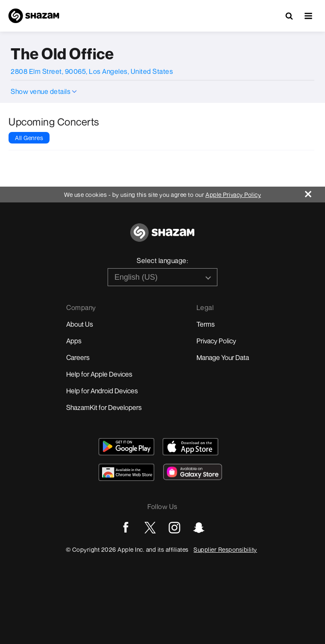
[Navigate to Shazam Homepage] (34, 16)
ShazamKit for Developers (104, 407)
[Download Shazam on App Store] (190, 447)
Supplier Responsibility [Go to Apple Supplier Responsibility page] (225, 549)
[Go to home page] (162, 237)
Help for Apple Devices (99, 374)
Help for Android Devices (102, 391)
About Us (80, 324)
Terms (206, 324)
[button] (308, 16)
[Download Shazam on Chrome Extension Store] (126, 472)
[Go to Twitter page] (150, 528)
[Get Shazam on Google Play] (126, 447)
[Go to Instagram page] (174, 528)
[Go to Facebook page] (126, 528)
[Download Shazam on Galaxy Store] (193, 472)
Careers (78, 357)
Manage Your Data (223, 357)
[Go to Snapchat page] (199, 528)
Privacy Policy (216, 341)
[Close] (315, 192)
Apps (74, 341)
